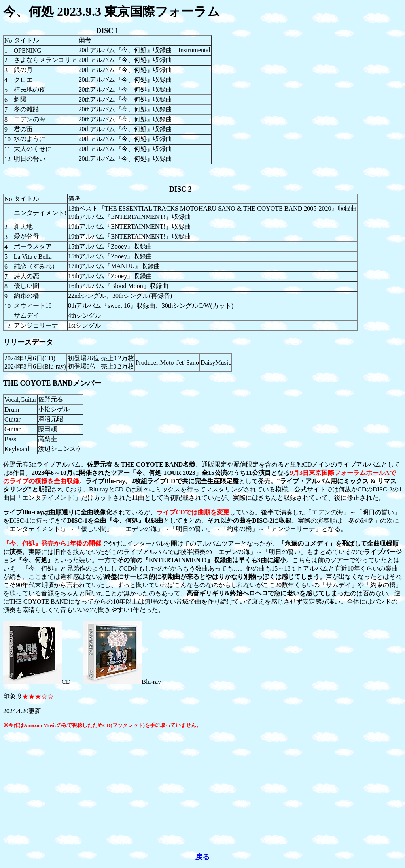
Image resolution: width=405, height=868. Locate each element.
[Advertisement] (202, 791)
